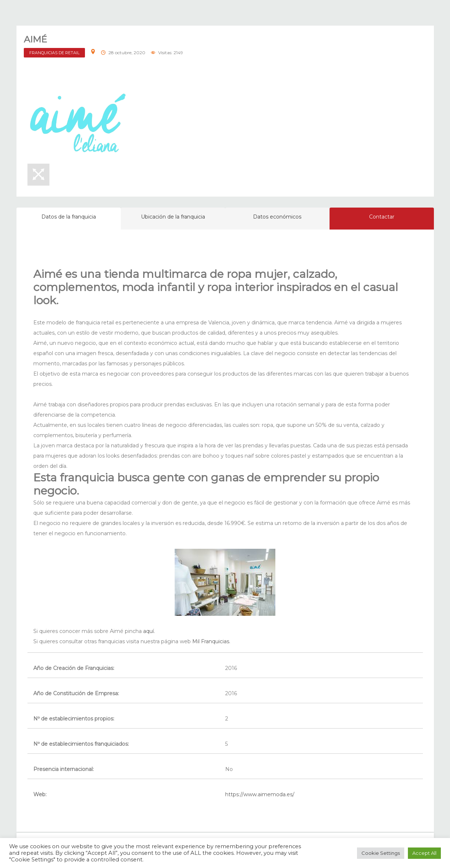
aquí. (148, 631)
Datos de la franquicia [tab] (69, 217)
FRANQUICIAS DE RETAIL (54, 53)
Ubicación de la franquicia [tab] (173, 217)
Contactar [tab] (382, 217)
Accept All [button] (424, 853)
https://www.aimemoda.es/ (260, 794)
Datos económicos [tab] (277, 217)
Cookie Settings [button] (381, 853)
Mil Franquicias (211, 641)
